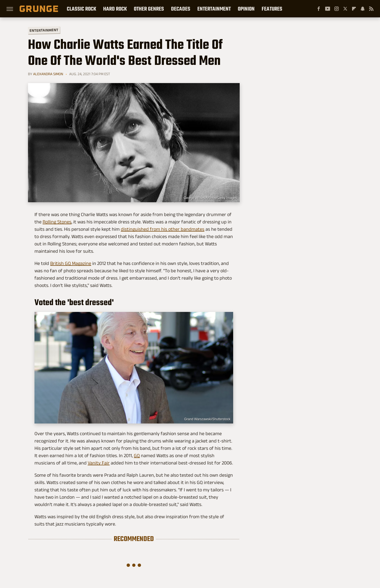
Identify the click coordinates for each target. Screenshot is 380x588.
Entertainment (214, 9)
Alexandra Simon (48, 74)
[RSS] (371, 9)
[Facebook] (319, 9)
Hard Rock (115, 9)
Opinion (246, 9)
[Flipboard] (354, 9)
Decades (181, 9)
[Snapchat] (363, 9)
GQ (137, 456)
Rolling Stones (57, 222)
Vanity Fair (99, 463)
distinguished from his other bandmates (163, 229)
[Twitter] (345, 9)
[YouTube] (328, 9)
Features (272, 9)
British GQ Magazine (71, 263)
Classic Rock (81, 9)
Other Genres (149, 9)
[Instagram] (337, 9)
